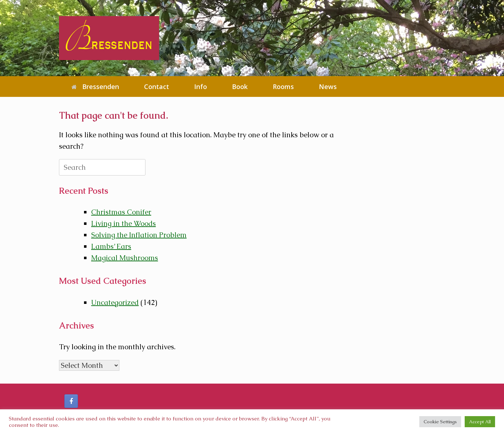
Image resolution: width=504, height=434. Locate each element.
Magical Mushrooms (125, 258)
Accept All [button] (480, 422)
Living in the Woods (123, 223)
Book (240, 87)
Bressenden (95, 87)
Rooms (283, 87)
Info (201, 87)
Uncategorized (115, 302)
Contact (157, 87)
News (328, 87)
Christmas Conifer (121, 212)
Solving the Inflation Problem (139, 235)
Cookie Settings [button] (440, 422)
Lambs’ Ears (111, 246)
